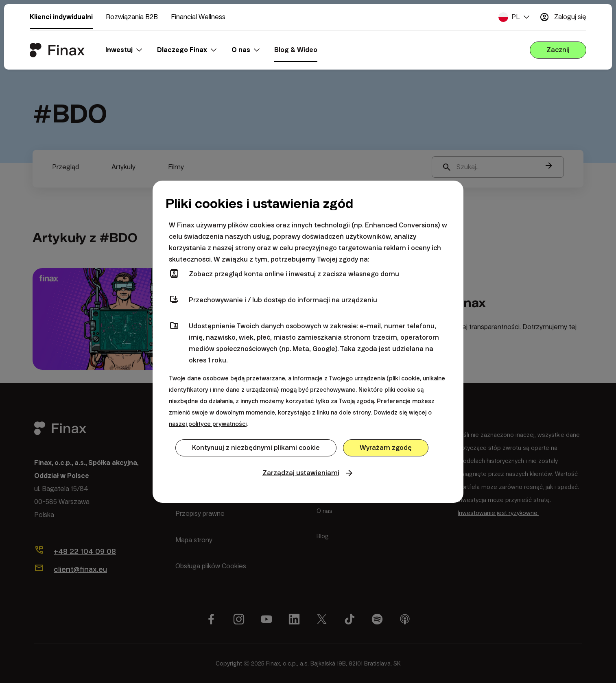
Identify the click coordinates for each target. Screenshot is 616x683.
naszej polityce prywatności (208, 424)
